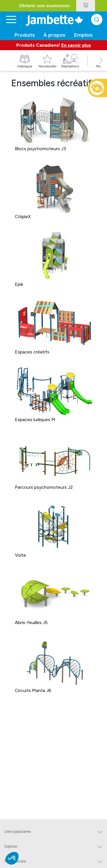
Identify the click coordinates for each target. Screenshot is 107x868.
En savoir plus (76, 45)
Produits (25, 35)
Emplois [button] (83, 35)
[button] (101, 67)
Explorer (11, 846)
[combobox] (97, 19)
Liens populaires (18, 831)
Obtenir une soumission (44, 6)
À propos (54, 35)
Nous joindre (15, 861)
